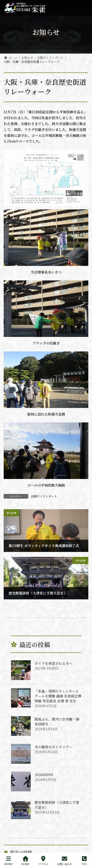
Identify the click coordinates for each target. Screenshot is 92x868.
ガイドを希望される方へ (53, 663)
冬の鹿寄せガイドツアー (53, 747)
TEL (84, 861)
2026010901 (44, 775)
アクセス (43, 861)
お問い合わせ (65, 861)
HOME (25, 861)
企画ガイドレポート (44, 496)
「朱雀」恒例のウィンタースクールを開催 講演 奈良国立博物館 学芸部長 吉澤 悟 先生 (58, 696)
